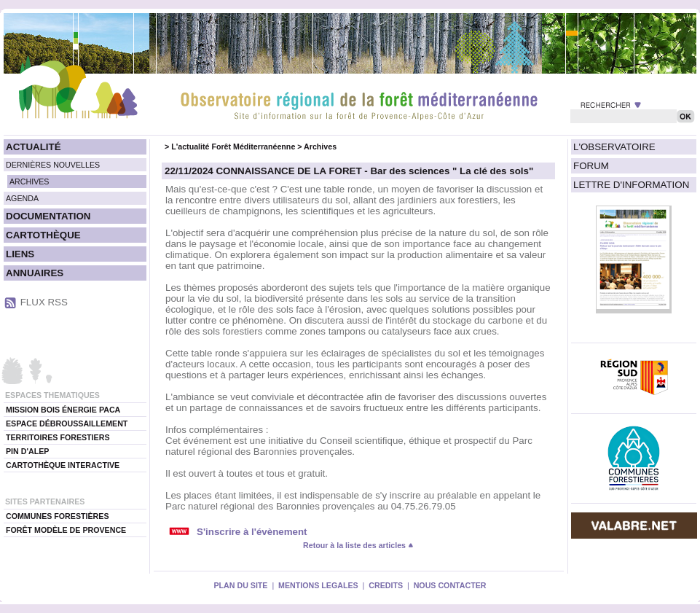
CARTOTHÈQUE (43, 235)
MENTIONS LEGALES (318, 585)
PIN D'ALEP (27, 451)
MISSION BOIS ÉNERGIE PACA (63, 410)
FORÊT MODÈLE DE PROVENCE (66, 530)
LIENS (20, 254)
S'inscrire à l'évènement (252, 532)
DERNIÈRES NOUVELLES (53, 165)
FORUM (591, 166)
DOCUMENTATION (48, 216)
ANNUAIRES (35, 273)
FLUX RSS (44, 302)
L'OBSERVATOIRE (614, 147)
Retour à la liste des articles (358, 545)
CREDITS (386, 585)
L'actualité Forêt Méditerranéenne (233, 147)
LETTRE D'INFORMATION (631, 185)
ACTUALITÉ (34, 147)
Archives (320, 147)
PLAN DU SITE (240, 585)
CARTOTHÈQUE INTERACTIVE (63, 465)
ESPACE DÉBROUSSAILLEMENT (67, 423)
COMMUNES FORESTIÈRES (58, 516)
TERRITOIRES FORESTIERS (58, 437)
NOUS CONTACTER (450, 585)
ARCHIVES (29, 181)
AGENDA (22, 198)
